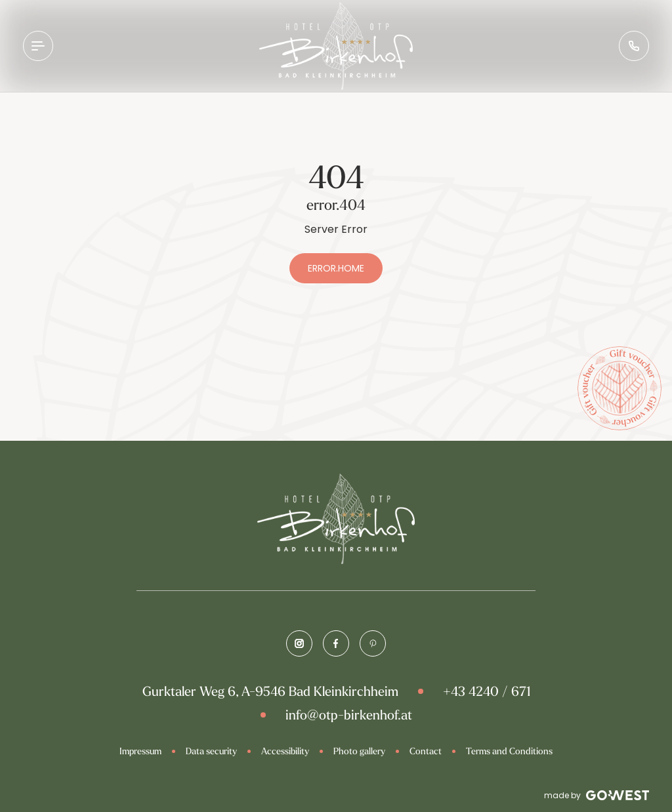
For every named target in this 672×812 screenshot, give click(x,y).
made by (597, 795)
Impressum (140, 751)
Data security (211, 751)
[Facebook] (336, 643)
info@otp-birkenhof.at (349, 715)
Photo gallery (359, 751)
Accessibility (285, 751)
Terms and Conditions (509, 751)
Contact (426, 751)
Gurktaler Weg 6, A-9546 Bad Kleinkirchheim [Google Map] (270, 691)
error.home (336, 268)
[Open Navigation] (38, 46)
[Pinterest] (373, 643)
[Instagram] (299, 643)
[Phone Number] (634, 46)
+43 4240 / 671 (487, 691)
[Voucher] (619, 388)
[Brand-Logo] (336, 46)
